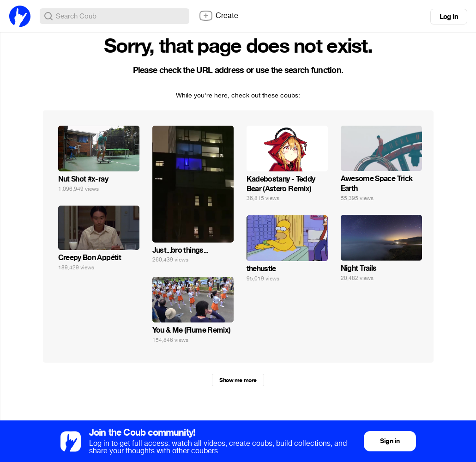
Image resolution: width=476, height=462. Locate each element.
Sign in (390, 441)
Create (218, 16)
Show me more (238, 380)
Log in (449, 17)
